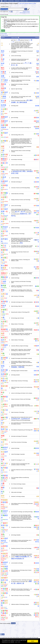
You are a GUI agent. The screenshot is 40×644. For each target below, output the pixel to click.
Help (27, 1)
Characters (11, 1)
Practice (23, 1)
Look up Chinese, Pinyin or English (9, 4)
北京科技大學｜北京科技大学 (20, 419)
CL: (17, 40)
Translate (17, 1)
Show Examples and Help (25, 13)
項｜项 (15, 65)
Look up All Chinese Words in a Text (27, 4)
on (12, 12)
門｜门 (27, 63)
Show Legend (4, 34)
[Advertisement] (29, 630)
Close (3, 31)
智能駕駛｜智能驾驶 (18, 367)
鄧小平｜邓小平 (20, 212)
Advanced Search (26, 11)
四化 (21, 243)
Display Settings (4, 35)
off (9, 12)
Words (5, 1)
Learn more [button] (18, 642)
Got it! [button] (33, 641)
